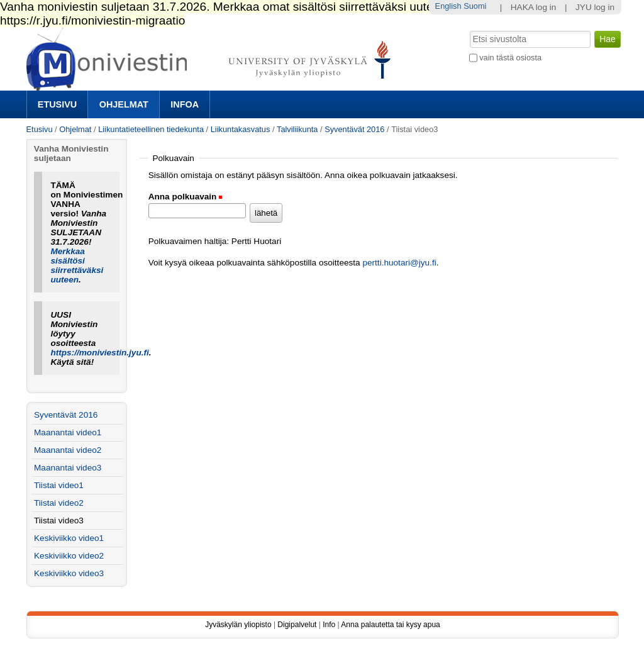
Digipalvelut (297, 625)
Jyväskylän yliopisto (238, 625)
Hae (468, 30)
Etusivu (57, 104)
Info (329, 625)
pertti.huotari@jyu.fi (399, 263)
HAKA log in (534, 7)
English (448, 6)
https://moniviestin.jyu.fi (99, 353)
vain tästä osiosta (510, 58)
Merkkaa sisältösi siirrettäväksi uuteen (77, 265)
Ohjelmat (124, 104)
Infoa (185, 104)
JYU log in (595, 7)
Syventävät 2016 (354, 129)
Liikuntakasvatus (241, 129)
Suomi (475, 6)
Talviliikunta (297, 129)
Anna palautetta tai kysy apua (390, 625)
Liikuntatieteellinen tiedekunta (151, 129)
